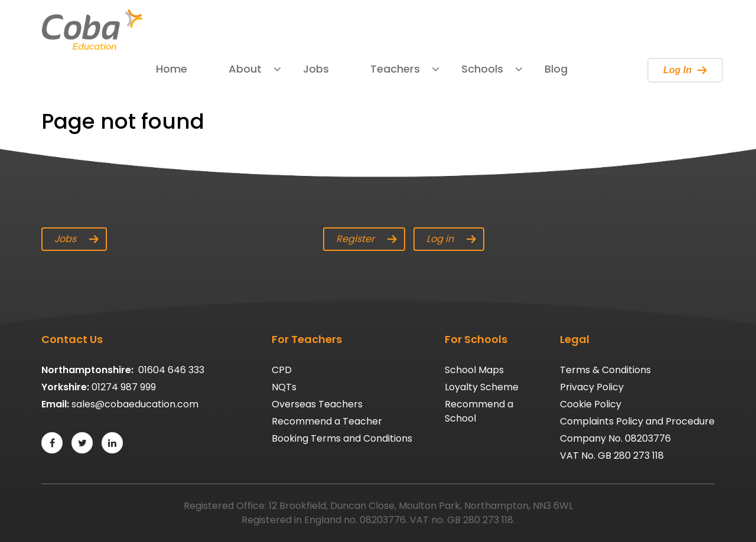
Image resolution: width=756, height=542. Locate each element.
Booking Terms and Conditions (342, 438)
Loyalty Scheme (482, 387)
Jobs (316, 69)
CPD (282, 370)
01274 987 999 (124, 387)
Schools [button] (482, 69)
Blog (556, 69)
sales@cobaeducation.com (135, 404)
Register (366, 239)
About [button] (245, 69)
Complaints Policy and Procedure (637, 421)
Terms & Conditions (605, 370)
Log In (685, 70)
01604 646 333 (171, 370)
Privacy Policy (592, 387)
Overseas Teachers (317, 404)
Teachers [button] (395, 69)
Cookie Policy (591, 404)
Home (172, 69)
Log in (451, 239)
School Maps (474, 370)
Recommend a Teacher (327, 421)
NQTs (284, 387)
